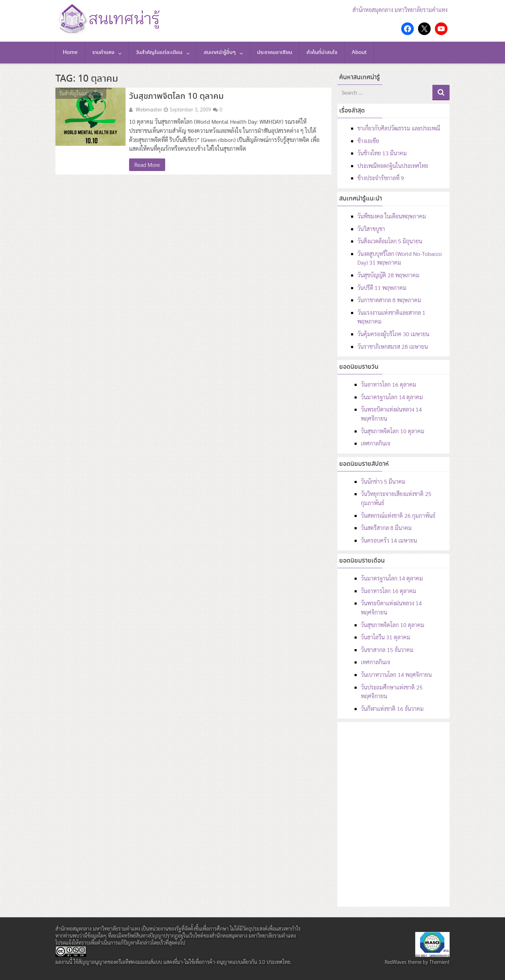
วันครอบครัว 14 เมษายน (389, 540)
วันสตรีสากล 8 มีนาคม (386, 528)
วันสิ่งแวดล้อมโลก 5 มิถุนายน (390, 241)
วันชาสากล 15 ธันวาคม (387, 650)
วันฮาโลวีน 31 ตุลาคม (386, 637)
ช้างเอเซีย (368, 141)
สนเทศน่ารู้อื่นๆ (220, 53)
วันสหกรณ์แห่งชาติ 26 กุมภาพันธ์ (398, 515)
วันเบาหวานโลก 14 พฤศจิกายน (396, 675)
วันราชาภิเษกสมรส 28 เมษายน (393, 346)
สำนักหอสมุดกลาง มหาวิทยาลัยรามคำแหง (400, 10)
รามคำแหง (103, 53)
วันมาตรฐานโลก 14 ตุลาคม (392, 397)
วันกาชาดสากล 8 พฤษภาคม (389, 300)
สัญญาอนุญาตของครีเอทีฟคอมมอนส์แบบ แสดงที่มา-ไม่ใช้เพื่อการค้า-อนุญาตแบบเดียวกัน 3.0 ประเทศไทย (184, 962)
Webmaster (149, 109)
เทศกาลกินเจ (376, 443)
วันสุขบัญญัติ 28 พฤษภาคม (388, 275)
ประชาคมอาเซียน (275, 53)
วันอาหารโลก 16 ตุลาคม (389, 384)
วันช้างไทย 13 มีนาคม (382, 153)
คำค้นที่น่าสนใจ (322, 53)
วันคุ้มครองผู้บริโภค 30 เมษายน (393, 334)
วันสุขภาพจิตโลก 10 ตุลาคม (176, 97)
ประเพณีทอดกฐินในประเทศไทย (393, 166)
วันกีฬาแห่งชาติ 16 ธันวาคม (392, 709)
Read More (147, 165)
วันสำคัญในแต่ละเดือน (159, 53)
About (359, 53)
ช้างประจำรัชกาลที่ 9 (381, 178)
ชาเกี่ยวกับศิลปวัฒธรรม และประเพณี (399, 128)
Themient (439, 962)
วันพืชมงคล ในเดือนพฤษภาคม (392, 216)
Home (70, 53)
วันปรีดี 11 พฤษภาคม (382, 288)
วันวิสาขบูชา (371, 229)
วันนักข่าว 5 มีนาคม (383, 481)
